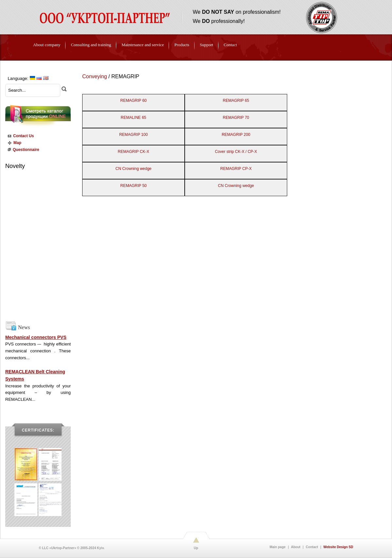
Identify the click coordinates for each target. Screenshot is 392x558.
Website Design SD (338, 547)
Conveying (95, 76)
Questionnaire (23, 150)
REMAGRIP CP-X (236, 169)
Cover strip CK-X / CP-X (236, 152)
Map (14, 143)
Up (196, 548)
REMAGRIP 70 (236, 118)
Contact (312, 547)
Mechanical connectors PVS (36, 337)
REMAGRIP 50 (133, 186)
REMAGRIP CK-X (134, 152)
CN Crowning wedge (133, 169)
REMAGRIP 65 (236, 101)
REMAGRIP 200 (236, 135)
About (296, 547)
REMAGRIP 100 (133, 135)
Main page (278, 547)
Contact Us (20, 136)
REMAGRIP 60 (133, 101)
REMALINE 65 (133, 118)
